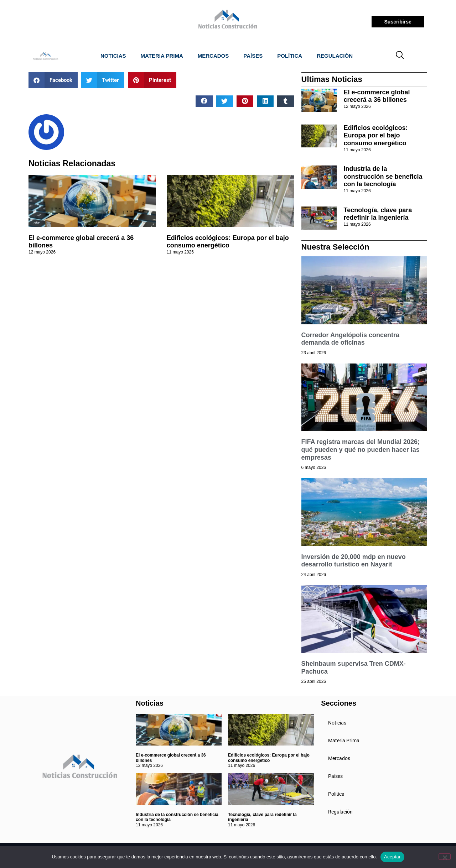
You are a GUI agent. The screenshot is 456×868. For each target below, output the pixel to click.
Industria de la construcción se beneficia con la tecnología (383, 176)
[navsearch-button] (400, 56)
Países (253, 56)
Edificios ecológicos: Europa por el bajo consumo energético (228, 242)
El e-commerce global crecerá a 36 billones (377, 96)
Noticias (113, 56)
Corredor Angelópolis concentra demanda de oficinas (350, 339)
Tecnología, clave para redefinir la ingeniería (378, 214)
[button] (53, 80)
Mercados (213, 56)
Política (290, 56)
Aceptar (392, 857)
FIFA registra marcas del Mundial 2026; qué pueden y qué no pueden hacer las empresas (361, 449)
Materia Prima (162, 56)
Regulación (335, 56)
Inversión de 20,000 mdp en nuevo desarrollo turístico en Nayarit (354, 561)
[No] (445, 857)
